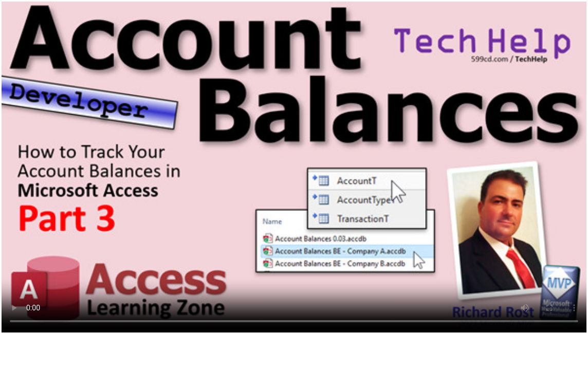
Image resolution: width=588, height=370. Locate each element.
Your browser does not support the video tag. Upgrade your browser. (294, 167)
